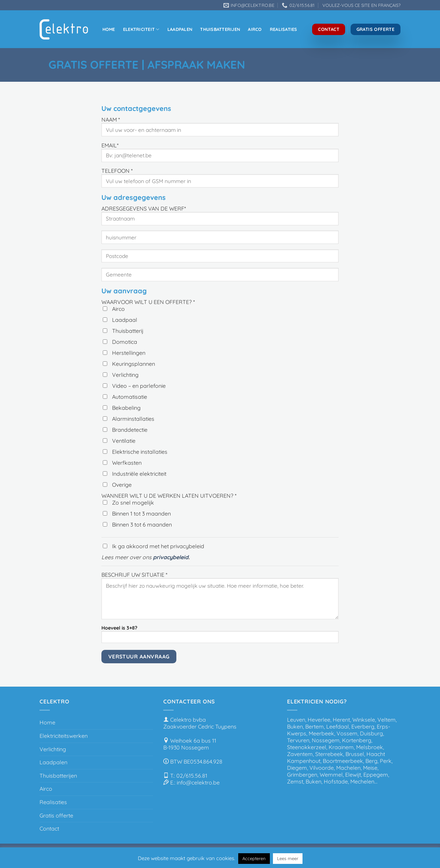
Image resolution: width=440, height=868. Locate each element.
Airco (255, 29)
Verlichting (53, 749)
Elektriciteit (141, 29)
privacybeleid (171, 557)
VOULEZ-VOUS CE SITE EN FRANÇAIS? (361, 5)
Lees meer (288, 858)
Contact (49, 828)
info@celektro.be (198, 782)
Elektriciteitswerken (64, 736)
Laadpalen (180, 29)
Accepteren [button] (254, 858)
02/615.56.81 (192, 776)
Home (109, 29)
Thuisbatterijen (220, 29)
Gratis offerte (56, 815)
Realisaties (284, 29)
